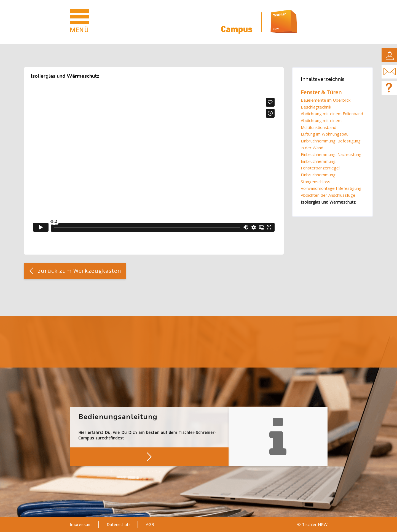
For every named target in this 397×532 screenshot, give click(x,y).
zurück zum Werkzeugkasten (80, 271)
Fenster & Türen (321, 92)
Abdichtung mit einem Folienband (332, 114)
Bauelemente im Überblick (326, 100)
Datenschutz (119, 524)
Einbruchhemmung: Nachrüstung (331, 154)
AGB (150, 524)
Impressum (81, 524)
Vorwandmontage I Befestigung (331, 188)
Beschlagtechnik (316, 107)
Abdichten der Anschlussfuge (328, 195)
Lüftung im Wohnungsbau (325, 134)
